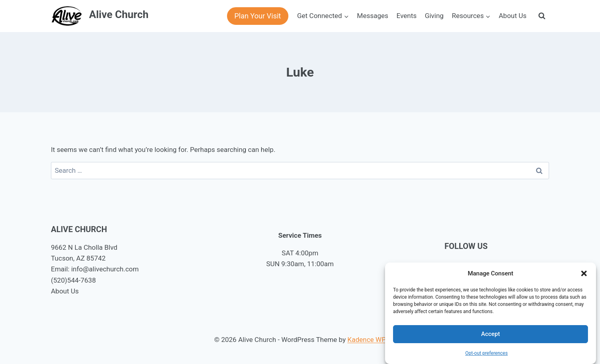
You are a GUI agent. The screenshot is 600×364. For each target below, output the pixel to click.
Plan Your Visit (257, 16)
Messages (373, 16)
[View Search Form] (542, 16)
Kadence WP (367, 340)
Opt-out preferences (486, 353)
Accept (490, 334)
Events (406, 16)
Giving (434, 16)
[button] (584, 273)
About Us (513, 16)
